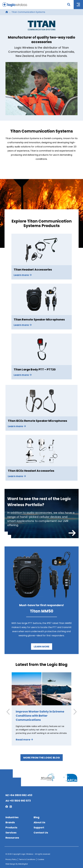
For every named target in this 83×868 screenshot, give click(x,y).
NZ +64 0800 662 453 (19, 795)
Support (39, 827)
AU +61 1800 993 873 (18, 801)
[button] (75, 712)
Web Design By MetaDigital (17, 864)
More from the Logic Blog (42, 758)
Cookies (41, 859)
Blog (36, 817)
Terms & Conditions (27, 859)
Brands (10, 822)
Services (11, 833)
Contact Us (41, 833)
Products (11, 827)
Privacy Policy (11, 859)
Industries (12, 817)
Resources (12, 838)
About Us (39, 822)
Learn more (42, 647)
